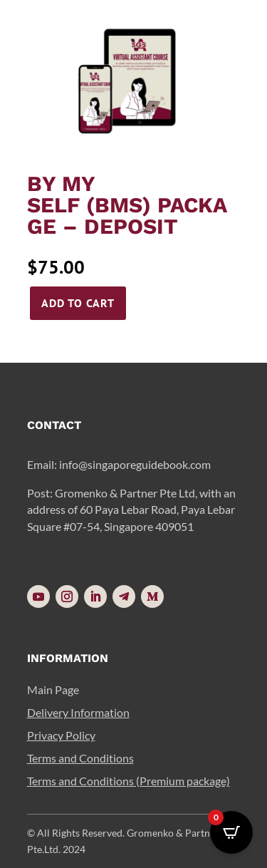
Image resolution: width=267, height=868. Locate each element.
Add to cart (78, 303)
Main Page (53, 689)
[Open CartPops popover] (231, 832)
